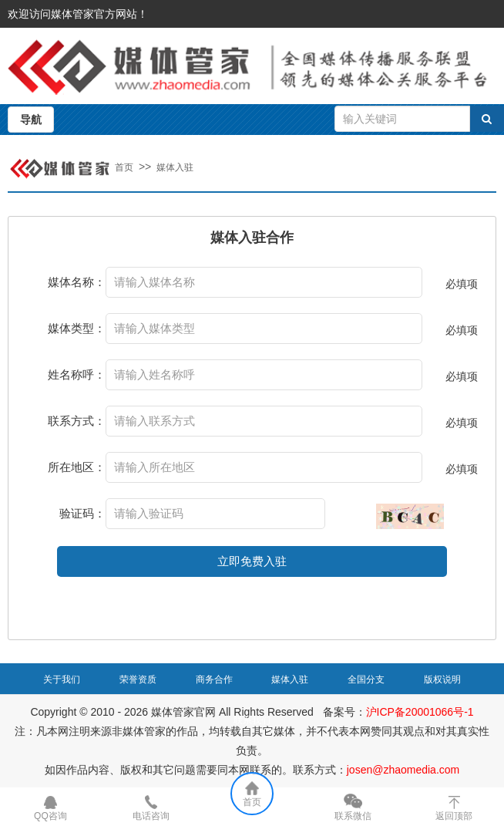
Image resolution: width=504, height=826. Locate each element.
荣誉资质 (138, 679)
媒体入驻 (175, 167)
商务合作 (214, 679)
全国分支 (366, 679)
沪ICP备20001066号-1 (420, 712)
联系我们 (252, 720)
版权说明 (442, 679)
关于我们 (62, 679)
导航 (31, 120)
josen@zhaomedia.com (403, 770)
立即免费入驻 (252, 561)
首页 (124, 167)
